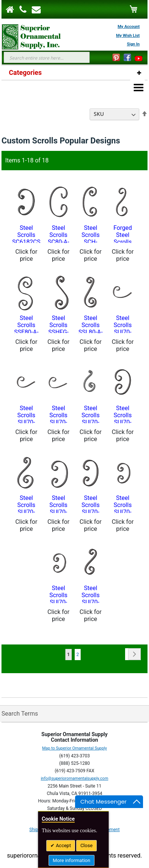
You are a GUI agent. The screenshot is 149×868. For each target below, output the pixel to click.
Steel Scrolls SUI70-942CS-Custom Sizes (59, 504)
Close (86, 845)
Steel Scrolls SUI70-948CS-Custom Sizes (59, 594)
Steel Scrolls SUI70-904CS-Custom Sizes (59, 414)
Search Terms (20, 714)
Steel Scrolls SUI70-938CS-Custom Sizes (27, 504)
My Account (129, 27)
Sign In (133, 44)
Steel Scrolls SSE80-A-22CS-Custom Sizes (26, 324)
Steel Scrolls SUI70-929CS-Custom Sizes (91, 414)
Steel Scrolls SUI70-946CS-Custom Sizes (123, 504)
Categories (25, 72)
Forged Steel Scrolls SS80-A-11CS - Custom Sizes (122, 234)
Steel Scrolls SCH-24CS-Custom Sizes (91, 234)
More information (71, 860)
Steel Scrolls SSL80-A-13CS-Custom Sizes (91, 324)
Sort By (78, 114)
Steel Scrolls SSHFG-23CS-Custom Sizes (59, 324)
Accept (63, 845)
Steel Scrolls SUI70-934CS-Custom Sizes (123, 414)
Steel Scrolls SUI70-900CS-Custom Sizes (123, 324)
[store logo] (28, 37)
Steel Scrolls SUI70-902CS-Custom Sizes (27, 414)
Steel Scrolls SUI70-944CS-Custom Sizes (91, 504)
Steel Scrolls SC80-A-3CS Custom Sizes (58, 234)
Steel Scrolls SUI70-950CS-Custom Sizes (91, 594)
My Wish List (128, 36)
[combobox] (47, 57)
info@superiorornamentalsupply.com (74, 778)
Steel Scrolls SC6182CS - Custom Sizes (27, 234)
